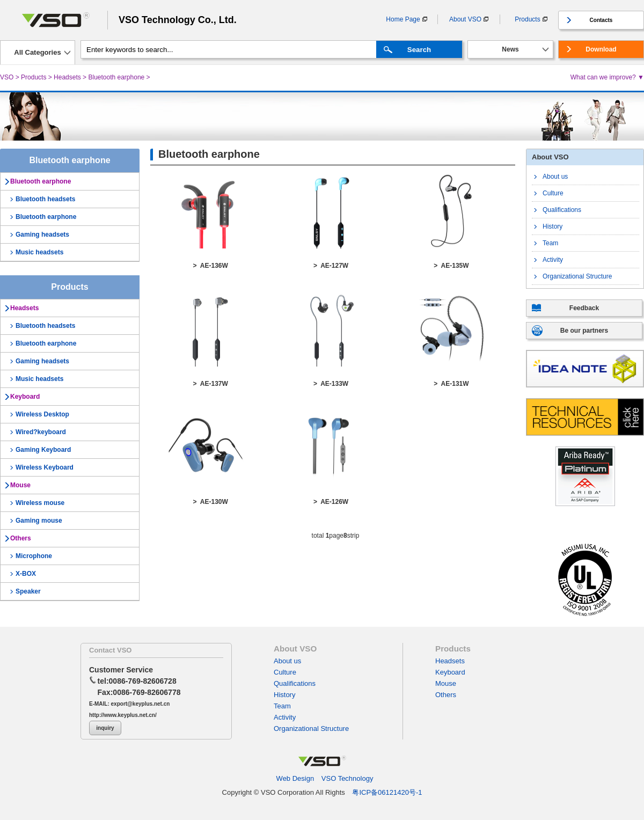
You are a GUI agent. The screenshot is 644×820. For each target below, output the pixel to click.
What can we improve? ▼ (607, 77)
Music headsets (39, 252)
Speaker (28, 591)
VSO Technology (347, 778)
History (552, 226)
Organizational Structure (577, 276)
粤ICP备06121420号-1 (387, 792)
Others (21, 538)
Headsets (67, 77)
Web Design (295, 778)
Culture (553, 193)
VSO (7, 77)
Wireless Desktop (42, 414)
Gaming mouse (39, 521)
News (510, 49)
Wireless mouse (40, 503)
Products (527, 19)
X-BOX (26, 574)
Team (550, 243)
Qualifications (562, 210)
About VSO (465, 19)
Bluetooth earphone (116, 77)
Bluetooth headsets (45, 199)
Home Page (403, 19)
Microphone (34, 556)
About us (555, 177)
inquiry (105, 728)
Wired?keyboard (41, 432)
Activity (553, 260)
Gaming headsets (42, 235)
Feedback (584, 308)
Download (601, 49)
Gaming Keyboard (43, 450)
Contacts (601, 20)
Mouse (20, 485)
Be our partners (584, 331)
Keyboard (25, 397)
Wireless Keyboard (45, 467)
